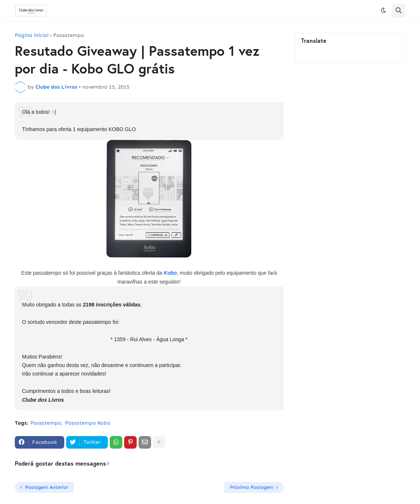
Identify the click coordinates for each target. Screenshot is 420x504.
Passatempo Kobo (88, 423)
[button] (383, 11)
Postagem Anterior (47, 487)
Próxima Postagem (252, 487)
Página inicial (32, 35)
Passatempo (69, 35)
